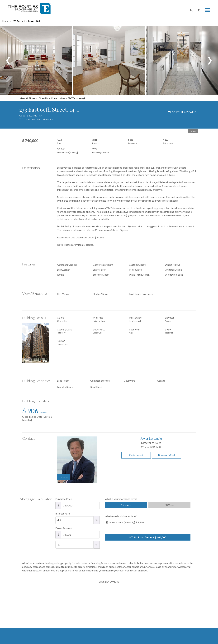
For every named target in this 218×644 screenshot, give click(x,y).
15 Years (126, 505)
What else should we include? (121, 516)
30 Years (169, 505)
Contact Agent (136, 455)
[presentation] (8, 58)
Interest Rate (63, 513)
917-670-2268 (153, 447)
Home (5, 21)
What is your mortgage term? (121, 499)
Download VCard (166, 455)
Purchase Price (64, 499)
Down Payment (64, 528)
